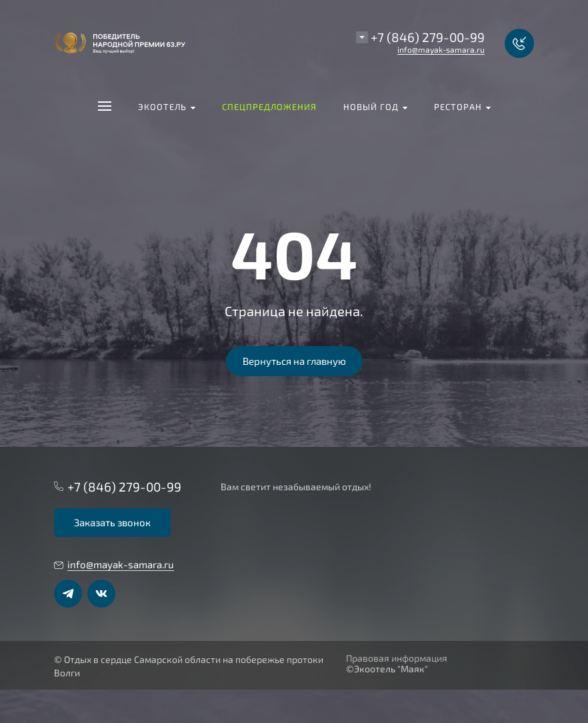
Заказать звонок (112, 522)
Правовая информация (397, 658)
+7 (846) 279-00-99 (428, 37)
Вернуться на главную (294, 361)
